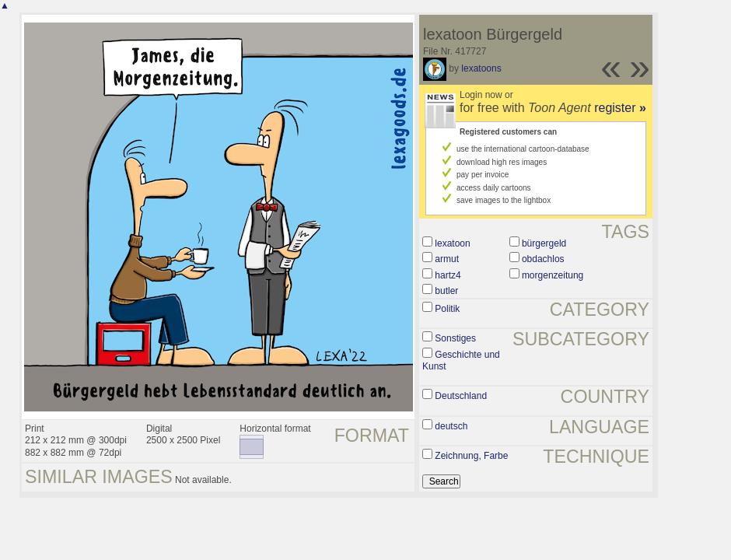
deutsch (451, 426)
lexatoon (452, 243)
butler (446, 291)
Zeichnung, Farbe (471, 456)
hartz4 (448, 275)
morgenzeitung (553, 275)
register (620, 108)
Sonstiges (455, 338)
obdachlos (543, 259)
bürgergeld (544, 243)
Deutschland (461, 396)
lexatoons (481, 68)
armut (447, 259)
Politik (447, 309)
